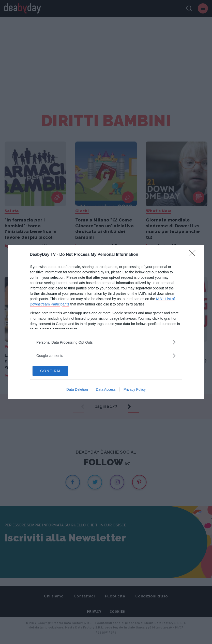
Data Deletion (77, 390)
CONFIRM (57, 371)
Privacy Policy (135, 390)
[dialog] (106, 322)
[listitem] (106, 342)
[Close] (194, 255)
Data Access (106, 390)
